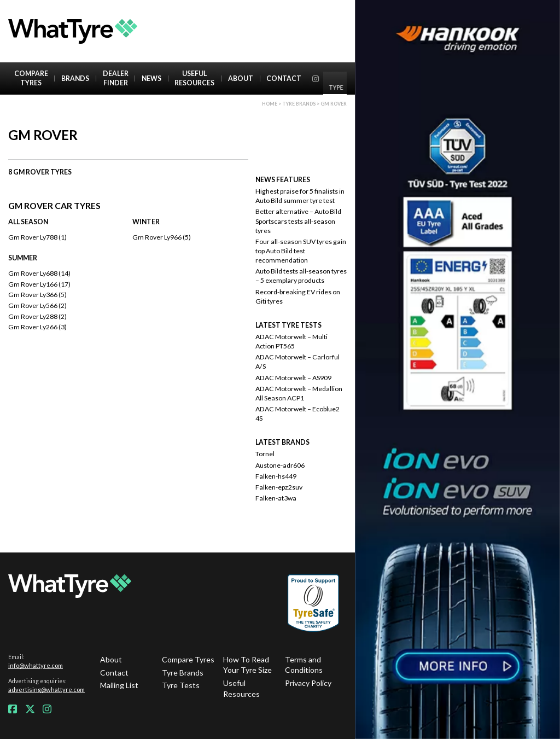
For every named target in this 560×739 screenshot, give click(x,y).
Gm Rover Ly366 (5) (37, 295)
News (151, 78)
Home (270, 104)
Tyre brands (299, 104)
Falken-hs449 (276, 476)
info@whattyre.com (36, 665)
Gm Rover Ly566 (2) (37, 306)
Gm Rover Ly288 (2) (37, 316)
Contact (284, 78)
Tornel (265, 454)
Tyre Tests (181, 685)
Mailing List (119, 685)
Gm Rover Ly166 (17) (39, 284)
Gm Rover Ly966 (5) (162, 237)
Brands (75, 78)
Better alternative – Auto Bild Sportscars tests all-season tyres (298, 221)
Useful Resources (194, 78)
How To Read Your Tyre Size (247, 665)
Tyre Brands (183, 673)
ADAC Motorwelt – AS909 (293, 378)
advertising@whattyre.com (46, 689)
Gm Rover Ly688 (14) (39, 273)
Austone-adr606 (280, 465)
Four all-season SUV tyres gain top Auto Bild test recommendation (301, 251)
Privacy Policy (308, 683)
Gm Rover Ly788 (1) (37, 237)
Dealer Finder (116, 78)
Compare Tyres (31, 78)
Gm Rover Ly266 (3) (37, 327)
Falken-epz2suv (279, 487)
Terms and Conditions (304, 665)
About (241, 78)
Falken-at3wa (276, 498)
